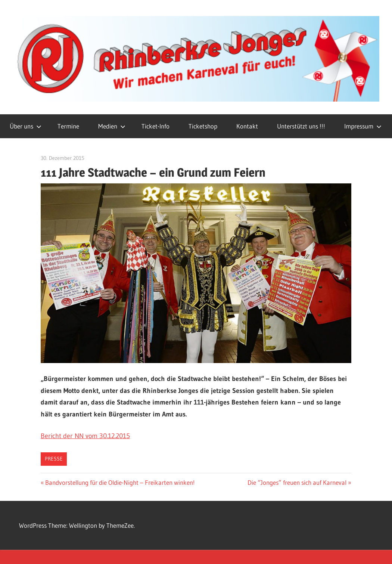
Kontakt (247, 126)
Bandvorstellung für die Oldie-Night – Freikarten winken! (120, 482)
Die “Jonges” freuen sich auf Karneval (297, 482)
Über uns (26, 126)
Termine (68, 126)
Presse (54, 459)
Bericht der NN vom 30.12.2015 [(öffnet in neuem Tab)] (85, 436)
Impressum (363, 126)
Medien (112, 126)
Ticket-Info (155, 126)
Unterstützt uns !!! (301, 126)
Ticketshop (203, 126)
